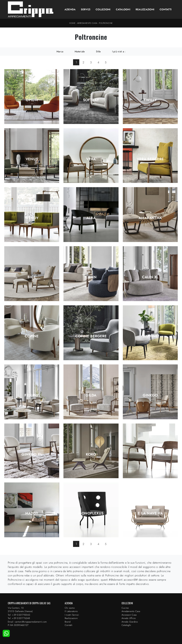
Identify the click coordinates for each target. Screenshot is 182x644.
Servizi (86, 9)
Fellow (32, 395)
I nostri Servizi (72, 615)
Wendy (32, 218)
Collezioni (103, 9)
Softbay (91, 100)
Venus (32, 159)
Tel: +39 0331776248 (19, 618)
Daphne (150, 336)
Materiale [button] (80, 51)
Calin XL (150, 277)
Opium (32, 100)
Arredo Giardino (130, 622)
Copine (32, 336)
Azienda (70, 9)
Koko (91, 454)
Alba (91, 218)
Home (72, 23)
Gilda (91, 395)
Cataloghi (123, 9)
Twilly (150, 100)
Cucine (125, 608)
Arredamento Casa (87, 23)
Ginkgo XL (32, 454)
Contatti (166, 9)
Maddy (32, 513)
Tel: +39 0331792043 (19, 615)
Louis (150, 454)
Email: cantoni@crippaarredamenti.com (27, 622)
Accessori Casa (129, 615)
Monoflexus (91, 513)
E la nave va (150, 513)
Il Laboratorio (71, 611)
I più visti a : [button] (119, 51)
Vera (91, 159)
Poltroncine (106, 23)
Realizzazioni (145, 9)
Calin (91, 277)
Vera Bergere (150, 159)
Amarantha (150, 218)
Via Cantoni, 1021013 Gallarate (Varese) (20, 610)
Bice (32, 277)
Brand (68, 622)
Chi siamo (70, 608)
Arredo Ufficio (129, 618)
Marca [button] (60, 51)
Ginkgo (150, 395)
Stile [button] (98, 51)
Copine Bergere (91, 336)
